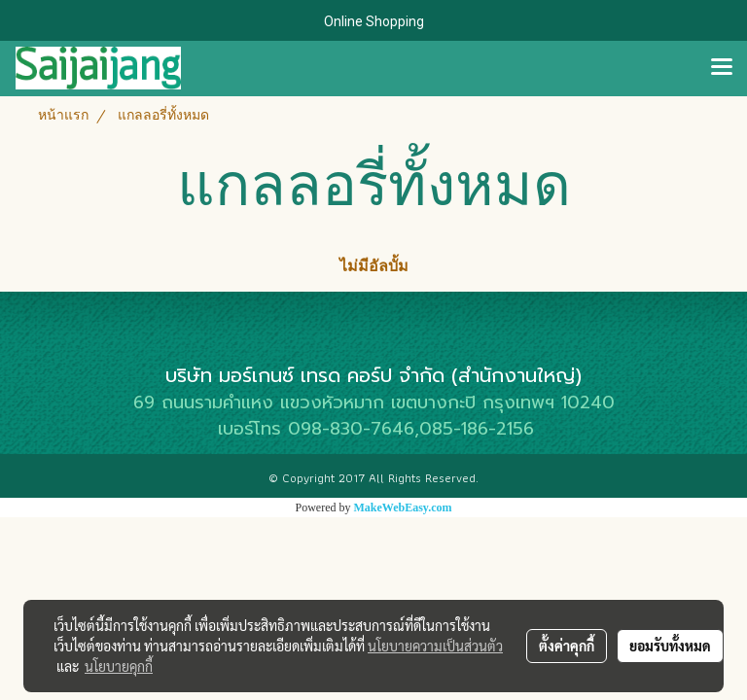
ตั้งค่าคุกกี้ (567, 646)
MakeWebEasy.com (403, 507)
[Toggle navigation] (722, 68)
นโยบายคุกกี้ (119, 666)
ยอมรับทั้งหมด (670, 646)
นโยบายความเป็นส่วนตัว (435, 646)
